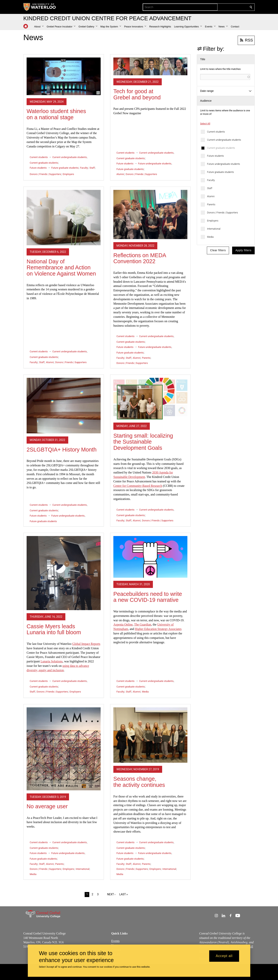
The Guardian (143, 624)
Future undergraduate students (224, 164)
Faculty (211, 180)
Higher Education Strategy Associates (158, 629)
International (214, 229)
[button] (39, 27)
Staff (210, 188)
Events (115, 941)
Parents (211, 204)
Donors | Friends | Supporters (222, 213)
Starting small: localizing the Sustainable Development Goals (143, 442)
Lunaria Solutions (51, 661)
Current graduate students (221, 148)
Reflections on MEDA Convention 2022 (140, 258)
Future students (215, 156)
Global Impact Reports (86, 644)
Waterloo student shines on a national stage (56, 114)
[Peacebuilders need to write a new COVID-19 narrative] (150, 557)
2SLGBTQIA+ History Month (62, 450)
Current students (216, 132)
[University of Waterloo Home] (40, 7)
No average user (47, 806)
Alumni (211, 196)
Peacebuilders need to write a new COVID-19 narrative (148, 597)
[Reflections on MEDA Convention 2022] (150, 214)
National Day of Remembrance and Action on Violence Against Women (61, 268)
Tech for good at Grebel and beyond (137, 94)
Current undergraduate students (224, 140)
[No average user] (64, 749)
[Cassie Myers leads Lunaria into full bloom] (64, 573)
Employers (213, 221)
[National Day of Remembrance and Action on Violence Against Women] (64, 218)
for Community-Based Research (138, 486)
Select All (205, 124)
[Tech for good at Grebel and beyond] (150, 66)
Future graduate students (220, 172)
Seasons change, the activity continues (139, 782)
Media (210, 237)
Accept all (224, 956)
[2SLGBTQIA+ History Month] (64, 406)
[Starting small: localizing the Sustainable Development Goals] (150, 399)
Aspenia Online (123, 624)
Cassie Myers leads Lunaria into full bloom (54, 629)
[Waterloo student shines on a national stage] (64, 76)
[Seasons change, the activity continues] (150, 735)
